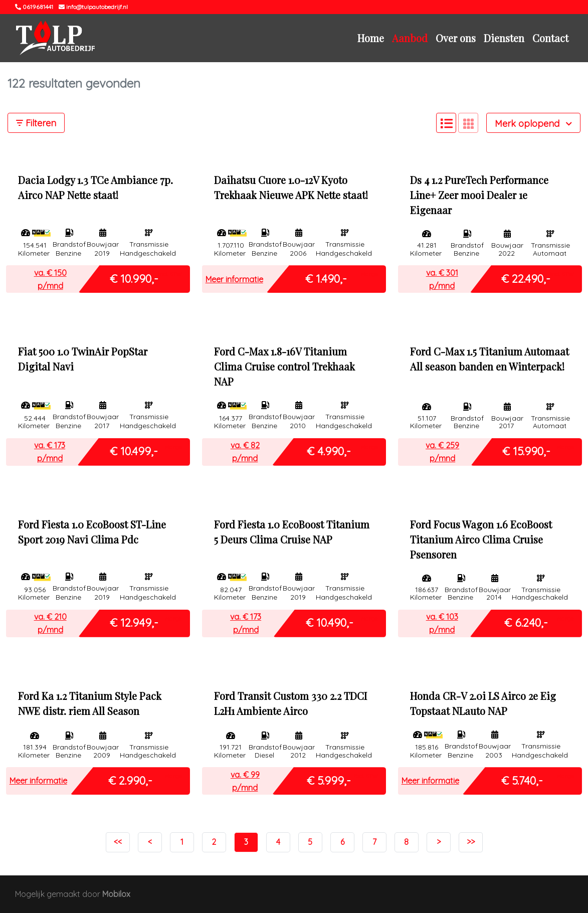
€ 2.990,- (130, 780)
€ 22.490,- (526, 278)
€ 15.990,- (526, 451)
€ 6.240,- (526, 623)
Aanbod (410, 38)
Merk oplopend (533, 124)
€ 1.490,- (326, 278)
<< (118, 842)
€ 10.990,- (134, 278)
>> (471, 842)
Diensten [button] (504, 38)
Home (371, 38)
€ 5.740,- (522, 780)
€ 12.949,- (134, 623)
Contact (550, 38)
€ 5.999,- (329, 780)
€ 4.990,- (329, 451)
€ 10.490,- (330, 623)
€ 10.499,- (134, 451)
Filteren (36, 123)
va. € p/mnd (50, 279)
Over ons (456, 38)
